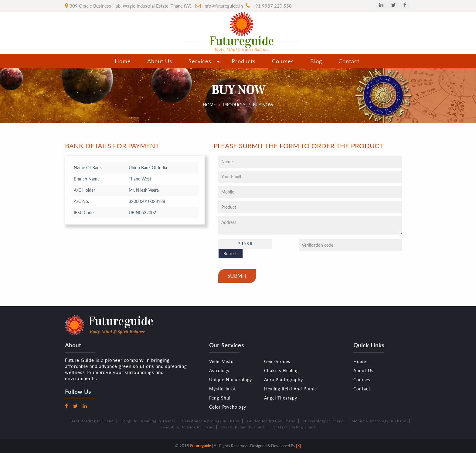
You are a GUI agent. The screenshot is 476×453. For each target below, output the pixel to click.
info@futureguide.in (223, 6)
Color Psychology (228, 407)
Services (200, 61)
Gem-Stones (277, 361)
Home (123, 61)
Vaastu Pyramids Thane (243, 427)
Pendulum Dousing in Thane (187, 427)
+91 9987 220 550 (272, 6)
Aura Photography (284, 380)
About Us (160, 61)
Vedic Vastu (221, 361)
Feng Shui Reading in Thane (148, 421)
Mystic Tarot (223, 389)
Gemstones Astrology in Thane (211, 421)
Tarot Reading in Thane (92, 421)
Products (244, 61)
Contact (349, 61)
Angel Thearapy (281, 398)
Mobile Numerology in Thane (379, 421)
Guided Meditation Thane (271, 421)
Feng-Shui (220, 398)
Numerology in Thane (323, 421)
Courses (283, 61)
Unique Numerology (231, 380)
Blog (316, 61)
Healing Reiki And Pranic (291, 389)
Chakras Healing (281, 371)
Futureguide (201, 446)
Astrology (219, 371)
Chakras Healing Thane (294, 427)
